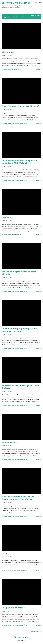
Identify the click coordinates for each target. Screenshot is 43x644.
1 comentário (16, 69)
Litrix (5, 553)
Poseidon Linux (9, 442)
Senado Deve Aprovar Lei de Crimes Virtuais (19, 273)
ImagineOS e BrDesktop (13, 608)
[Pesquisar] (36, 3)
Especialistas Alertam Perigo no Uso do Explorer (21, 387)
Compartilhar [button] (6, 69)
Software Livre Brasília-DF (16, 3)
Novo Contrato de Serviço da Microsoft (21, 106)
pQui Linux (7, 217)
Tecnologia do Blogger (21, 637)
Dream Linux (8, 52)
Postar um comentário (19, 124)
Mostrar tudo (35, 16)
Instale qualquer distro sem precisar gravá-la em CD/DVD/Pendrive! (19, 162)
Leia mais (38, 69)
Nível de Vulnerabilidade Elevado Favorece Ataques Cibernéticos (18, 498)
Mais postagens (36, 631)
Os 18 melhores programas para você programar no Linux (20, 330)
